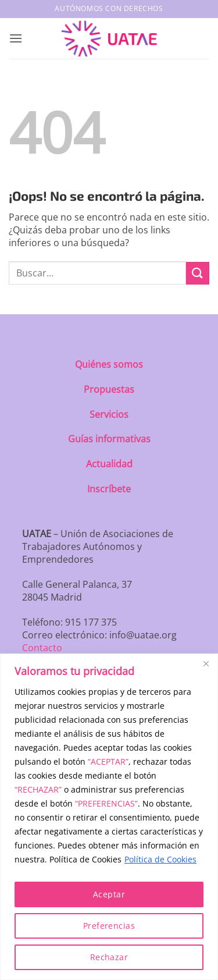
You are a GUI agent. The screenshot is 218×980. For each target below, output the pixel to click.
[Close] (206, 663)
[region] (109, 817)
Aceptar (109, 894)
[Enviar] (198, 273)
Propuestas (109, 389)
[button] (16, 38)
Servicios (109, 414)
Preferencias (109, 926)
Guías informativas (109, 439)
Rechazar (109, 957)
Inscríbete (109, 489)
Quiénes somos (109, 364)
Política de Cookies (160, 859)
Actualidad (109, 464)
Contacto (42, 648)
